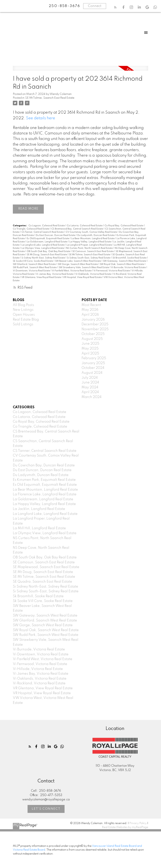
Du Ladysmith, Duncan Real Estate (96, 235)
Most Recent (91, 305)
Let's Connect (46, 809)
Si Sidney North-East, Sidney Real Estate (44, 258)
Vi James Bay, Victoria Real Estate (55, 274)
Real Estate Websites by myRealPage (125, 827)
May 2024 (90, 387)
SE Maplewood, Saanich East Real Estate (46, 567)
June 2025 (90, 344)
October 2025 (93, 334)
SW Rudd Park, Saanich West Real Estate (35, 268)
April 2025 (90, 354)
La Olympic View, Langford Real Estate (43, 248)
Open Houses (24, 315)
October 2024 (93, 368)
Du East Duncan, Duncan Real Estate (56, 235)
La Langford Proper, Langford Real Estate (90, 245)
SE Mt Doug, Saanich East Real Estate (47, 255)
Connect (95, 6)
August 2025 (92, 339)
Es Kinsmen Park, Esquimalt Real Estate (44, 480)
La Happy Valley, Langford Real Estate (91, 242)
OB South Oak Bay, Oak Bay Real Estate (49, 251)
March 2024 (92, 397)
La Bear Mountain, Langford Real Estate (93, 239)
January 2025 (93, 363)
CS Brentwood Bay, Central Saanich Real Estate (77, 229)
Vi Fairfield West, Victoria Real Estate (72, 271)
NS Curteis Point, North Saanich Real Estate (90, 248)
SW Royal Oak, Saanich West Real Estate (122, 265)
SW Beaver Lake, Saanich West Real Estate (78, 261)
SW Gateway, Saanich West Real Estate (125, 261)
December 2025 (95, 324)
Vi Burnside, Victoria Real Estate (129, 268)
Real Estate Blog (26, 320)
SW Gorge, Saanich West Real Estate (78, 265)
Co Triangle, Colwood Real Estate (31, 229)
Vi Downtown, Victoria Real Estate (32, 271)
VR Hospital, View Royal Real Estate (83, 277)
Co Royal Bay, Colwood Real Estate (124, 226)
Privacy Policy (138, 824)
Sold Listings (23, 324)
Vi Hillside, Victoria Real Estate (38, 669)
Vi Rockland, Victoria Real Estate (39, 684)
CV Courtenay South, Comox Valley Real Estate (92, 232)
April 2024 (90, 392)
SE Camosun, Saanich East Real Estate (93, 251)
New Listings (23, 310)
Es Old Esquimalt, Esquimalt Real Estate (48, 239)
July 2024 (90, 378)
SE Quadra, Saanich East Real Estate (42, 582)
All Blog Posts (23, 305)
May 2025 (90, 349)
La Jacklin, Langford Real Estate (39, 509)
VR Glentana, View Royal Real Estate (42, 277)
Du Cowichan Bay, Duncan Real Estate (44, 465)
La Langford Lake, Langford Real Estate (43, 245)
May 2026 (90, 310)
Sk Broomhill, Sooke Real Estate (130, 258)
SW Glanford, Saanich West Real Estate (35, 265)
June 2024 (90, 383)
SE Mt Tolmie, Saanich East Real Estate (50, 98)
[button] (115, 7)
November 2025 (95, 329)
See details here (41, 118)
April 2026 (90, 315)
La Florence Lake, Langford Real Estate (45, 495)
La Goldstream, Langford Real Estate (47, 242)
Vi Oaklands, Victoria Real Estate (94, 274)
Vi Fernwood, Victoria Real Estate (112, 271)
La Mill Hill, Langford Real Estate (39, 528)
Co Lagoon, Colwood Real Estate (47, 226)
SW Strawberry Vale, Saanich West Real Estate (84, 268)
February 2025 (94, 358)
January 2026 (93, 320)
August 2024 (92, 373)
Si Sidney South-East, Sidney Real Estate (89, 258)
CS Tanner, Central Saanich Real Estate (43, 232)
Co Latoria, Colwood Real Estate (85, 226)
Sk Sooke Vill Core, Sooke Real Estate (33, 261)
